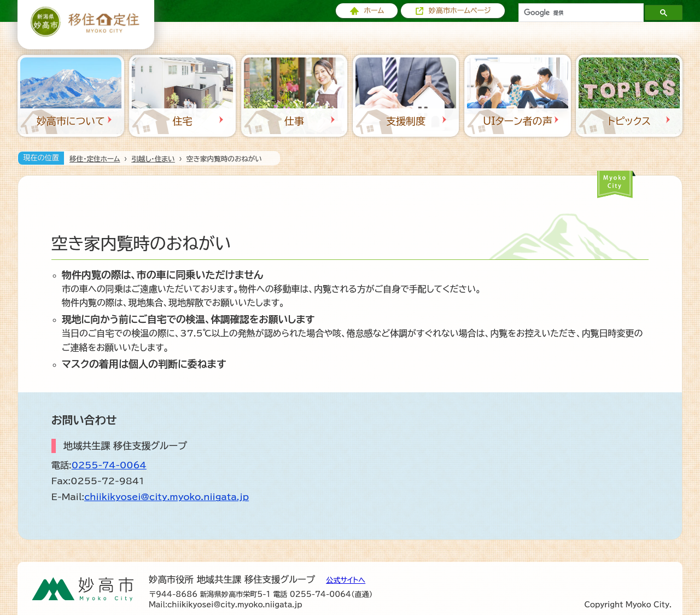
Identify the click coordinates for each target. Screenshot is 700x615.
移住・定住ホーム (95, 159)
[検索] (580, 13)
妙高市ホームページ (460, 10)
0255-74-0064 (109, 465)
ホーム (374, 10)
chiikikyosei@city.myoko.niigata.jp (167, 497)
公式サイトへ (346, 580)
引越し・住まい (153, 159)
